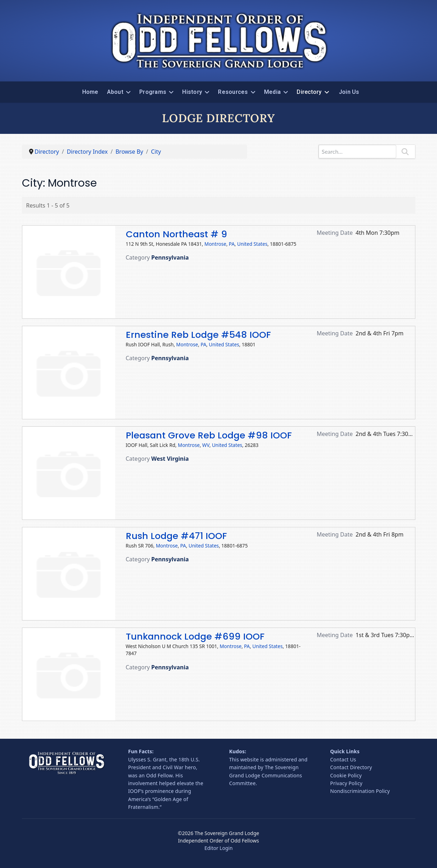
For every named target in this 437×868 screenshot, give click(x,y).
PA (232, 244)
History (192, 92)
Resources (233, 92)
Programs (153, 92)
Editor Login (219, 848)
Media (272, 92)
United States (252, 244)
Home (90, 92)
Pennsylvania (170, 257)
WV (206, 445)
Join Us (349, 92)
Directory (309, 92)
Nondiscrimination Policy (360, 791)
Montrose (215, 244)
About (115, 92)
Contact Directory (351, 767)
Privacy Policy (346, 783)
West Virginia (170, 459)
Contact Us (343, 759)
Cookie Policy (346, 775)
